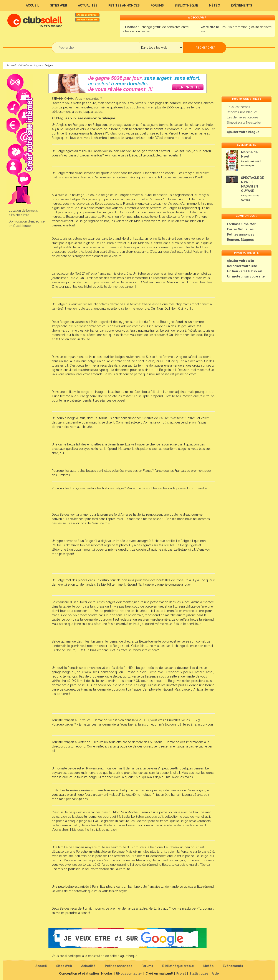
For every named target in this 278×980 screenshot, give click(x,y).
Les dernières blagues (243, 117)
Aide (215, 973)
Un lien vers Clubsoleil (244, 271)
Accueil (33, 5)
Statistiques (199, 973)
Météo (214, 5)
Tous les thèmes (238, 107)
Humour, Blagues (240, 240)
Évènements (242, 5)
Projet (181, 973)
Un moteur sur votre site (246, 276)
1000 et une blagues (30, 65)
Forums (157, 5)
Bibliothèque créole (178, 966)
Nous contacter (130, 973)
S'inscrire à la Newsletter (244, 123)
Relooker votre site (242, 266)
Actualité (88, 966)
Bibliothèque (186, 5)
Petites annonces (124, 5)
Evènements (233, 966)
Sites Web (59, 5)
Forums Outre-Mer (241, 224)
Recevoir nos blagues (242, 112)
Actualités (88, 5)
